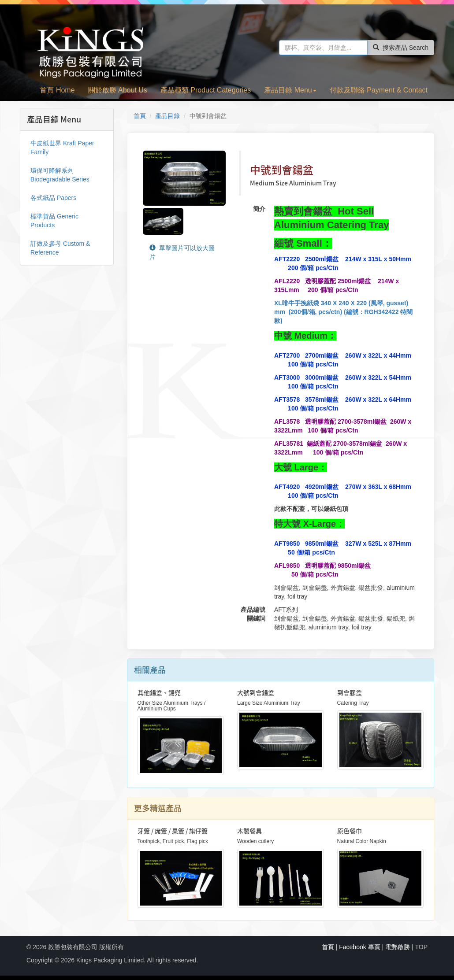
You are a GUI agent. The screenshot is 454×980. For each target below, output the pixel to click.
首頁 (140, 116)
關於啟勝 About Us (118, 90)
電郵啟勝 (398, 947)
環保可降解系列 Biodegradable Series (60, 175)
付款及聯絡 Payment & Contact (379, 90)
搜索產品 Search (401, 48)
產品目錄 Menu (290, 90)
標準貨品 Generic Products (54, 221)
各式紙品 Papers (53, 198)
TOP (421, 947)
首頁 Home (57, 90)
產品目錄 (167, 116)
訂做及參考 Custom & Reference (60, 248)
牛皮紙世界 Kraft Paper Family (62, 148)
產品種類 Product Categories (206, 90)
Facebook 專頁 (359, 947)
